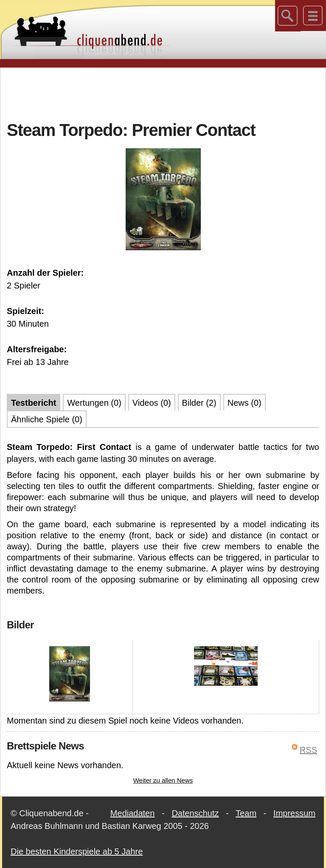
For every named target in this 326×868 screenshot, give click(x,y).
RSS (308, 750)
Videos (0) (152, 403)
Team (246, 813)
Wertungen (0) (94, 403)
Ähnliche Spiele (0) (47, 419)
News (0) (244, 403)
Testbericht (34, 403)
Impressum (294, 813)
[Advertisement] (163, 93)
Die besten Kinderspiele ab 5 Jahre (77, 851)
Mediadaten (133, 813)
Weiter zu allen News (163, 780)
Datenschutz (195, 813)
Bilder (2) (199, 403)
